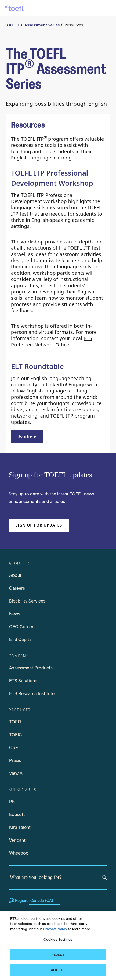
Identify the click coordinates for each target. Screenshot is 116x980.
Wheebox (19, 853)
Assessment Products (31, 668)
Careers (17, 588)
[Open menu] (108, 8)
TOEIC (16, 735)
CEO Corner (21, 627)
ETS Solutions (23, 681)
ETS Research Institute (32, 694)
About (15, 575)
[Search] (104, 878)
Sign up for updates (39, 525)
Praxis (15, 760)
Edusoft (17, 815)
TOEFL (16, 722)
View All (17, 773)
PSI (12, 802)
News (15, 614)
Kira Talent (20, 827)
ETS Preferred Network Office (52, 341)
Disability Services (27, 601)
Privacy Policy (55, 929)
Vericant (17, 840)
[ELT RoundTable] (27, 437)
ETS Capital (21, 640)
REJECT (58, 955)
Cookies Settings (58, 939)
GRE (14, 748)
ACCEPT (58, 970)
